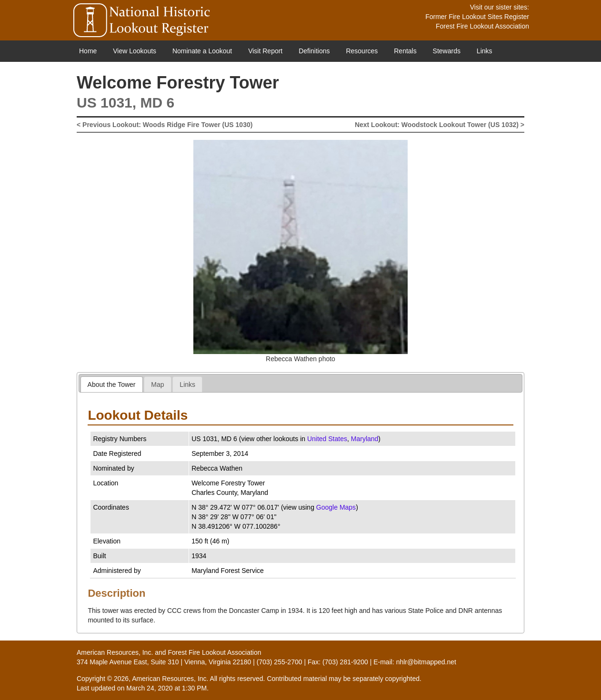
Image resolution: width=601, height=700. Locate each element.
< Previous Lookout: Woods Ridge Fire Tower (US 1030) (165, 125)
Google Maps (336, 507)
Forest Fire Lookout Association (482, 26)
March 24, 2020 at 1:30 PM (166, 688)
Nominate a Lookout (202, 51)
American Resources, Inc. (115, 652)
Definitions (314, 51)
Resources (362, 51)
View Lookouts (135, 51)
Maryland (365, 439)
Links (485, 51)
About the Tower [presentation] (112, 385)
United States (327, 439)
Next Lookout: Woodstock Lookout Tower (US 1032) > (440, 125)
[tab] (112, 384)
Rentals (405, 51)
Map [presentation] (157, 385)
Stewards (447, 51)
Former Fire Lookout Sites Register (477, 17)
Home (88, 51)
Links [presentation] (187, 385)
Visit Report (265, 51)
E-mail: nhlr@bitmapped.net (415, 662)
